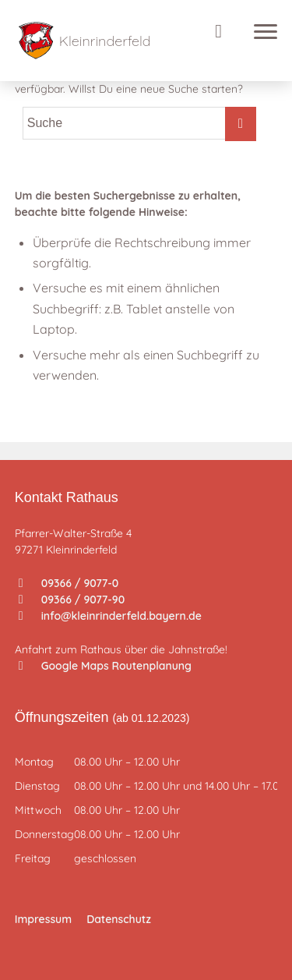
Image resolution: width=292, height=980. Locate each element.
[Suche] (230, 31)
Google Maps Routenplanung (105, 666)
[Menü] (262, 31)
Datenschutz (119, 919)
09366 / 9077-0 (69, 583)
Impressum (43, 919)
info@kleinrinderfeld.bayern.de (110, 616)
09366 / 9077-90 (72, 600)
